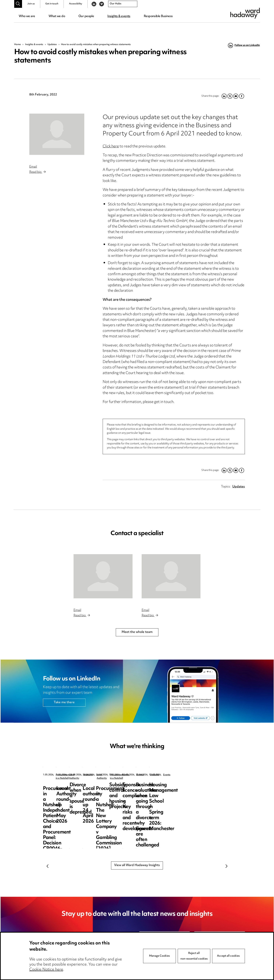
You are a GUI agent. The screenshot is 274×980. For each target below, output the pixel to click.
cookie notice (101, 958)
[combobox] (123, 4)
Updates (52, 45)
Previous (48, 866)
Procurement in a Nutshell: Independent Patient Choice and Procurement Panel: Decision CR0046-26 (66, 796)
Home (17, 45)
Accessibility (76, 4)
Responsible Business (158, 16)
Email (33, 167)
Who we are (27, 16)
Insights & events (119, 16)
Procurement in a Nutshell (69, 775)
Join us (31, 4)
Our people (86, 16)
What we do (57, 16)
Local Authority (131, 775)
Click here (111, 147)
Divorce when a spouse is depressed (203, 788)
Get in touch (52, 4)
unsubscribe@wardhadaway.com (88, 952)
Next (226, 866)
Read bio (38, 172)
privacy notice (68, 958)
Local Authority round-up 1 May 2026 (137, 788)
